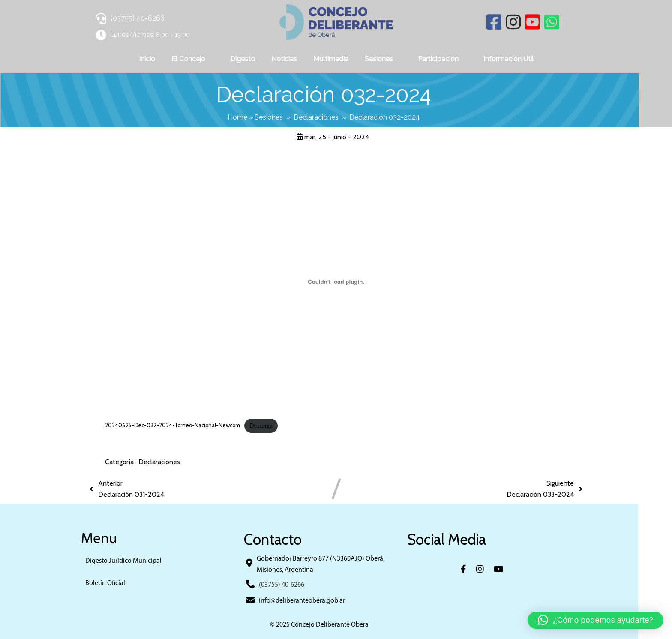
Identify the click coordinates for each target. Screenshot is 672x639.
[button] (595, 620)
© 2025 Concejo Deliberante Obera (336, 624)
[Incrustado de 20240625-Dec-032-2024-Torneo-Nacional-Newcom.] (336, 281)
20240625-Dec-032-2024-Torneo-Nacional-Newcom (172, 425)
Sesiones (285, 117)
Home (254, 117)
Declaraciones (333, 117)
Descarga (261, 425)
